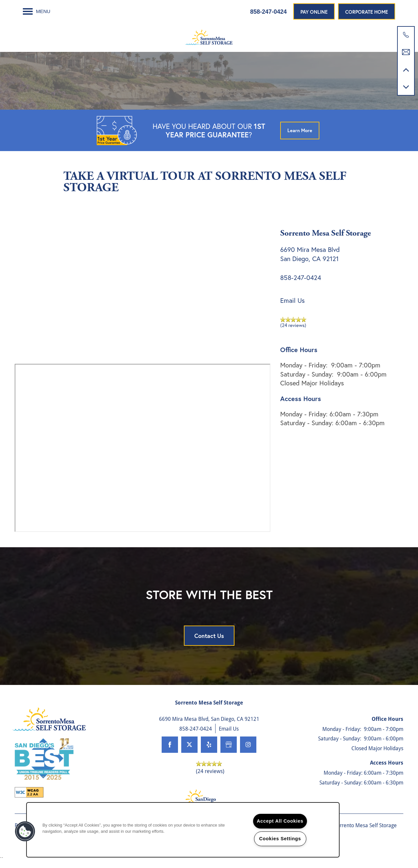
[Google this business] (229, 750)
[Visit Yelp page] (209, 750)
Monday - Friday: (304, 370)
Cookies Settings (280, 839)
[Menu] (37, 11)
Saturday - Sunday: (307, 379)
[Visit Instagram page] (248, 750)
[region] (183, 830)
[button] (314, 11)
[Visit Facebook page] (170, 750)
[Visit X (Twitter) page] (189, 750)
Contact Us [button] (209, 641)
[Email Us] (406, 52)
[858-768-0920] (406, 35)
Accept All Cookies (280, 821)
